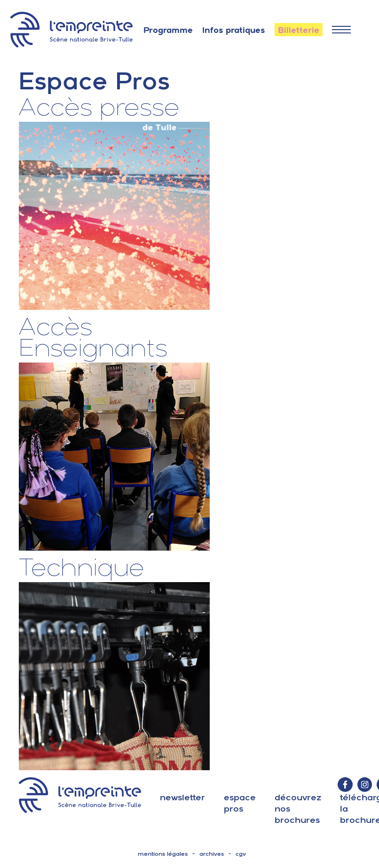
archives (212, 854)
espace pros (240, 803)
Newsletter (182, 797)
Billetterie (299, 30)
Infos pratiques (234, 30)
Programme (168, 30)
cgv (241, 854)
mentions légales (163, 854)
